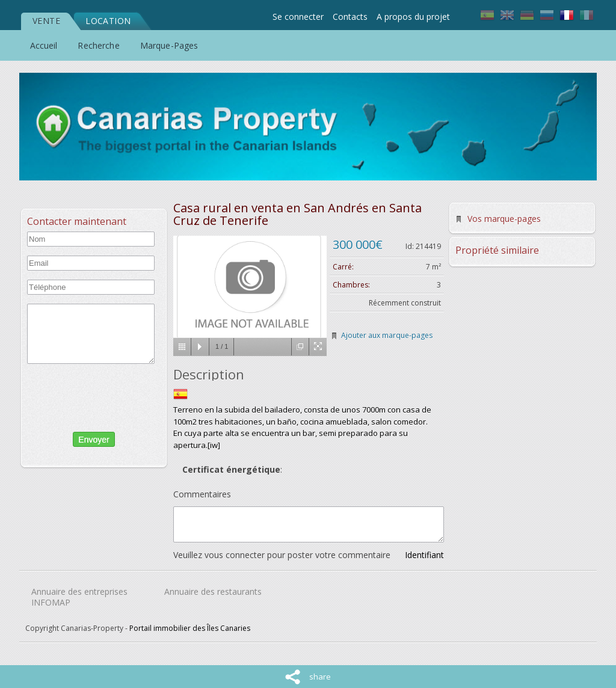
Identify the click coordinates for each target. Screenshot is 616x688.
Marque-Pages (169, 45)
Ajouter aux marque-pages (387, 335)
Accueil (44, 45)
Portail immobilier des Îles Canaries (190, 628)
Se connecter (298, 17)
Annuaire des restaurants (213, 591)
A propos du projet (413, 17)
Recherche (98, 45)
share (320, 677)
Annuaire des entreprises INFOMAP (79, 597)
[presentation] (91, 395)
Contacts (350, 17)
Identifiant (424, 555)
